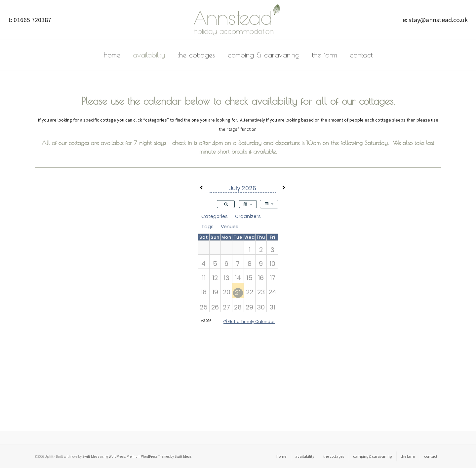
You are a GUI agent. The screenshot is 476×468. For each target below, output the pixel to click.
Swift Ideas (91, 456)
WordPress (117, 456)
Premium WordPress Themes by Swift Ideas (159, 456)
